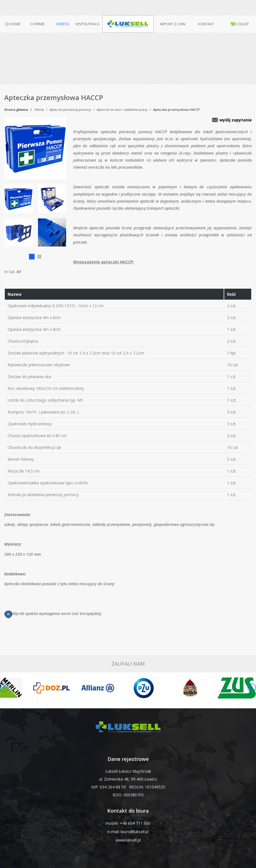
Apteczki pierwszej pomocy (70, 109)
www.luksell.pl (128, 840)
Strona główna (16, 109)
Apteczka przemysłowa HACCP (176, 109)
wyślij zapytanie (236, 120)
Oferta (39, 109)
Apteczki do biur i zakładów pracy (122, 109)
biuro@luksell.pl (135, 832)
